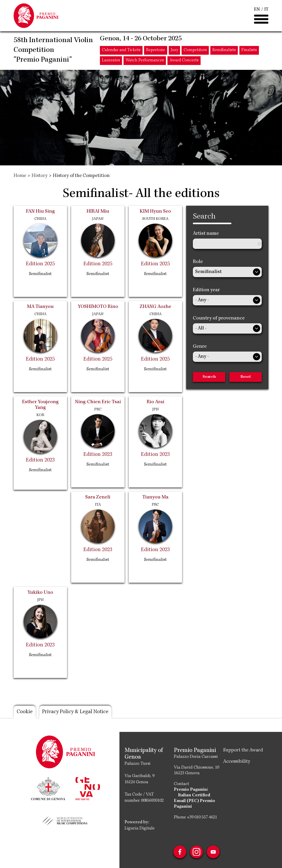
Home (20, 176)
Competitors (195, 51)
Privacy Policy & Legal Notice (76, 712)
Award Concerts (184, 61)
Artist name (206, 234)
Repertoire (156, 51)
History (40, 176)
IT (266, 10)
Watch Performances (145, 61)
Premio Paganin (190, 790)
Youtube (213, 852)
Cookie (25, 712)
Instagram (196, 852)
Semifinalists (224, 51)
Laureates (111, 61)
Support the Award (243, 750)
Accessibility (237, 762)
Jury (174, 51)
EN (257, 10)
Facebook (180, 852)
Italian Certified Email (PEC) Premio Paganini (194, 801)
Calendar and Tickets (121, 51)
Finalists (249, 51)
